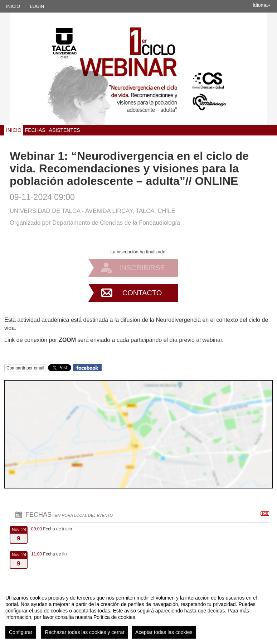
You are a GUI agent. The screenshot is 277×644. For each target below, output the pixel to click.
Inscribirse (142, 268)
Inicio (13, 6)
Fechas (35, 130)
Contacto (142, 293)
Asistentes (65, 130)
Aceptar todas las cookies (164, 632)
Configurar (21, 632)
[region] (138, 614)
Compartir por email (25, 368)
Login (37, 6)
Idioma (262, 5)
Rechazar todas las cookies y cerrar (85, 632)
